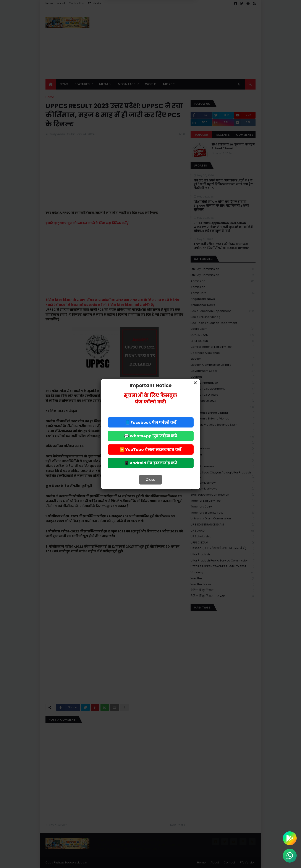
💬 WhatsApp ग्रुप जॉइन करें (150, 436)
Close (150, 480)
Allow (172, 19)
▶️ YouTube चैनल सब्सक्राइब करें (150, 449)
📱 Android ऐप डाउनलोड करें (150, 463)
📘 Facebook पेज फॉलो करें (151, 422)
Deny (129, 19)
